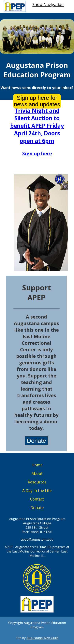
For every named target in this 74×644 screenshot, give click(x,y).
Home (37, 465)
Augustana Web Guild (42, 638)
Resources (37, 482)
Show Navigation (48, 4)
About (37, 473)
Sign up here (37, 153)
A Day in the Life (37, 490)
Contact (37, 499)
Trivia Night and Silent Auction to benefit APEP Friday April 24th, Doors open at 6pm (37, 126)
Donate (36, 441)
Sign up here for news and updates (37, 101)
